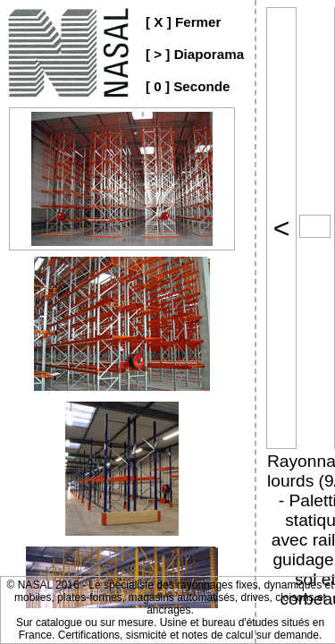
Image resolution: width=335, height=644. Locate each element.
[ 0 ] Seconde (188, 86)
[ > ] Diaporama (195, 54)
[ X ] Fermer (183, 22)
